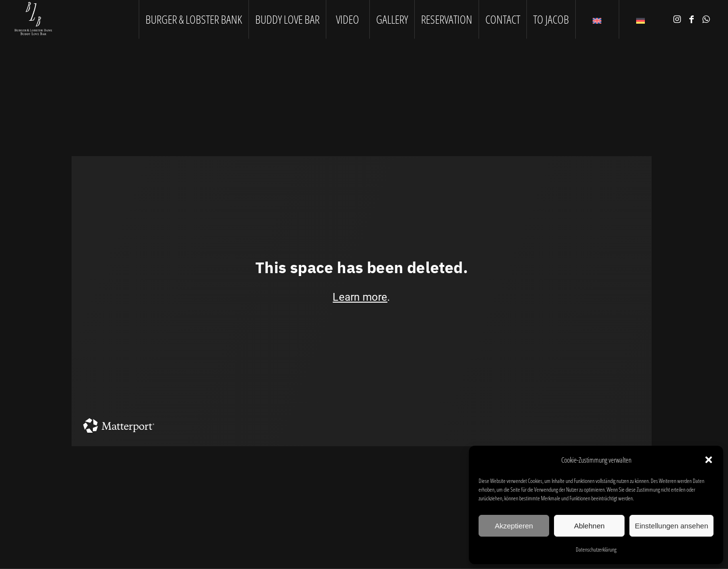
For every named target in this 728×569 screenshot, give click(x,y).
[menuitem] (194, 19)
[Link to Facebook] (692, 19)
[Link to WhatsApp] (706, 19)
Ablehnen (589, 526)
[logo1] (34, 19)
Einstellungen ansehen (671, 526)
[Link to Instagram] (677, 19)
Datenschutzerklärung (596, 549)
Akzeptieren (514, 526)
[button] (709, 460)
